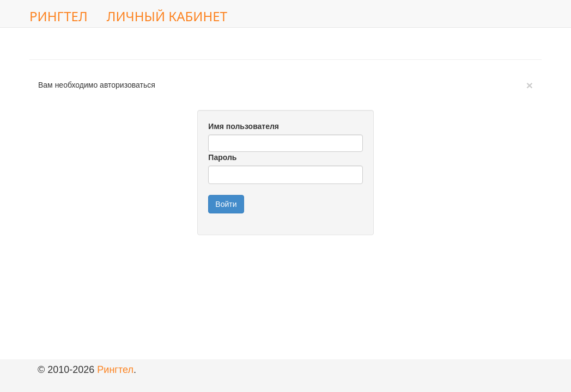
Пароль (222, 157)
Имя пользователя (244, 126)
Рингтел (59, 16)
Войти (226, 204)
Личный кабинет (167, 16)
